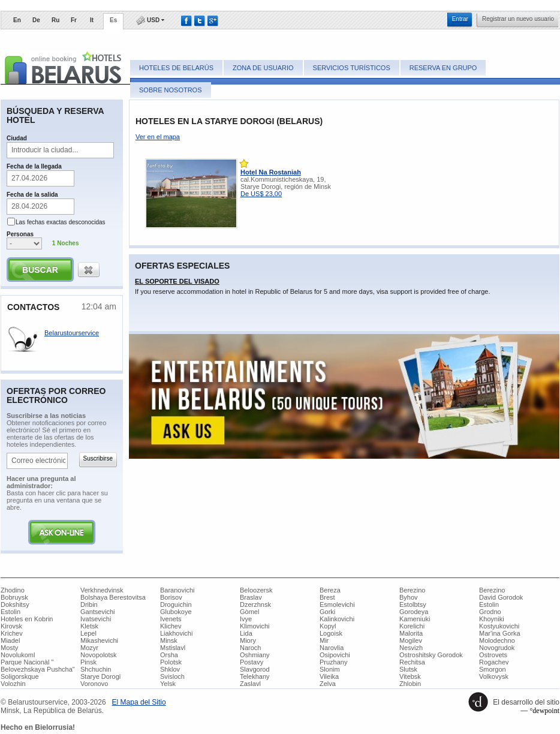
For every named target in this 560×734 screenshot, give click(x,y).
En (17, 20)
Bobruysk (14, 597)
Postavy (252, 662)
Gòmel (249, 612)
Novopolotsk (99, 655)
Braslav (251, 597)
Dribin (89, 604)
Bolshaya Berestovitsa (113, 597)
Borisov (171, 597)
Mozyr (89, 648)
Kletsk (89, 626)
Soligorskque (20, 676)
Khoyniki (492, 619)
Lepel (88, 633)
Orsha (169, 655)
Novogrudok (497, 648)
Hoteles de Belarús (176, 68)
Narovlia (332, 648)
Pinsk (88, 662)
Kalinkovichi (337, 619)
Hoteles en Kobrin (27, 619)
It (92, 20)
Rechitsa (412, 662)
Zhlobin (410, 684)
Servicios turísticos (352, 68)
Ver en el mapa (158, 137)
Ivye (246, 619)
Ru (55, 20)
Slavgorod (255, 669)
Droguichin (176, 604)
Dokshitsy (15, 604)
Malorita (411, 633)
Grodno (490, 612)
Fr (74, 20)
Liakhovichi (176, 633)
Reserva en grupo (443, 68)
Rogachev (494, 662)
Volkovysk (494, 676)
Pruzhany (333, 662)
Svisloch (172, 676)
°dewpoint (545, 711)
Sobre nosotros (171, 90)
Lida (246, 633)
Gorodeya (414, 612)
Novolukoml (18, 655)
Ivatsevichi (96, 619)
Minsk (169, 640)
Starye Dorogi (100, 676)
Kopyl (328, 626)
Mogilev (411, 640)
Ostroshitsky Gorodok (431, 655)
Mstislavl (173, 648)
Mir (324, 640)
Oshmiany (255, 655)
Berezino (412, 590)
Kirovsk (11, 626)
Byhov (409, 597)
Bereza (330, 590)
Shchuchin (96, 669)
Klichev (171, 626)
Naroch (250, 648)
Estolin (489, 604)
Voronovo (94, 684)
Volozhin (13, 684)
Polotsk (171, 662)
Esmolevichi (337, 604)
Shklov (170, 669)
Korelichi (412, 626)
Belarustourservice (72, 333)
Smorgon (493, 669)
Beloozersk (256, 590)
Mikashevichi (99, 640)
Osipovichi (335, 655)
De (36, 20)
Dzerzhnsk (255, 604)
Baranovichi (177, 590)
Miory (248, 640)
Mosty (9, 648)
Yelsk (168, 684)
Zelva (328, 684)
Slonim (330, 669)
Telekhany (255, 676)
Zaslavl (250, 684)
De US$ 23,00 (261, 194)
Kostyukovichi (499, 626)
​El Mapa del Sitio (139, 702)
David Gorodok (501, 597)
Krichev (12, 633)
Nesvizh (411, 648)
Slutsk (408, 669)
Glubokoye (176, 612)
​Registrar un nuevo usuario (518, 19)
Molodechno (497, 640)
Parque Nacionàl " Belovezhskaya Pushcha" (38, 666)
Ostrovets (493, 655)
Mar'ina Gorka (500, 633)
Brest (327, 597)
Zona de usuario (263, 68)
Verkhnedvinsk (102, 590)
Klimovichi (255, 626)
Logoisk (331, 633)
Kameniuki (415, 619)
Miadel (10, 640)
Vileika (329, 676)
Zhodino (13, 590)
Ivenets (171, 619)
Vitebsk (410, 676)
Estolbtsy (413, 604)
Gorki (327, 612)
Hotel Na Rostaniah (271, 172)
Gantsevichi (97, 612)
